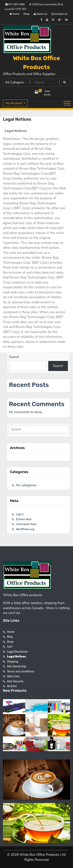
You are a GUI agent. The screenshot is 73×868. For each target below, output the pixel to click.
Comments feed (26, 524)
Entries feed (24, 519)
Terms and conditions (21, 672)
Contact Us (59, 14)
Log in (20, 514)
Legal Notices (16, 657)
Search (14, 357)
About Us (40, 14)
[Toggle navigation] (67, 103)
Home (15, 14)
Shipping (13, 662)
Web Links (13, 676)
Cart (10, 647)
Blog (10, 637)
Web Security (15, 681)
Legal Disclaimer (17, 652)
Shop (26, 14)
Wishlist (12, 686)
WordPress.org (25, 529)
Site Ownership (17, 666)
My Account (14, 103)
